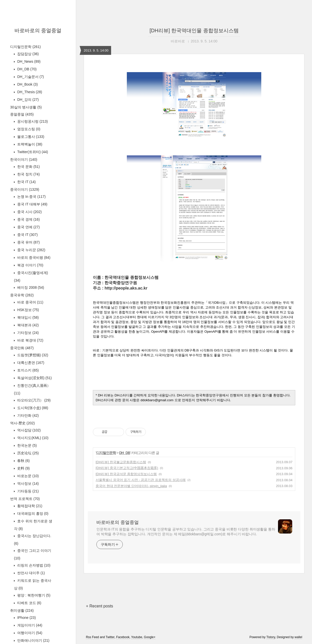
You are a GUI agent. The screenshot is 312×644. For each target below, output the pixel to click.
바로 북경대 (30, 340)
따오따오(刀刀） (33, 400)
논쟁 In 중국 (31, 197)
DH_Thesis (29, 92)
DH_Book (27, 84)
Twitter (110, 637)
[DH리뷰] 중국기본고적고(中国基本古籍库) (127, 468)
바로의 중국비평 (33, 257)
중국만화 (22, 348)
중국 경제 (28, 219)
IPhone (26, 618)
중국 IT (27, 235)
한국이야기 (24, 159)
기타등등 (28, 491)
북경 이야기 (30, 265)
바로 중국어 (30, 302)
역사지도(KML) (32, 438)
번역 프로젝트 (25, 499)
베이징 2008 (30, 287)
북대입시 (28, 317)
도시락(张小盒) (32, 408)
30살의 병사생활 (26, 107)
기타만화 (28, 415)
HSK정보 (28, 310)
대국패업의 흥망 (32, 513)
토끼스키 (28, 370)
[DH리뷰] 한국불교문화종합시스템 (121, 462)
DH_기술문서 (30, 77)
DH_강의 (28, 100)
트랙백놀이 (29, 144)
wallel (298, 637)
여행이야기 (29, 633)
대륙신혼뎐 (30, 363)
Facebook (123, 637)
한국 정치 (28, 174)
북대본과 (28, 325)
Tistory (271, 637)
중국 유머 (28, 242)
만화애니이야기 (33, 640)
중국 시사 (29, 212)
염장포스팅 (28, 129)
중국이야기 (25, 189)
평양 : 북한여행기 (33, 595)
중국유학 (22, 295)
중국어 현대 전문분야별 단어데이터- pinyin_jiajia (131, 486)
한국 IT (26, 182)
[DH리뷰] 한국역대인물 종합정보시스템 (194, 30)
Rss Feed (92, 637)
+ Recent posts (100, 606)
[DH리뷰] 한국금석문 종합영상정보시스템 (126, 474)
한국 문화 (28, 167)
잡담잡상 (28, 54)
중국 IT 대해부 (32, 204)
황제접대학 (29, 506)
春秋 (23, 461)
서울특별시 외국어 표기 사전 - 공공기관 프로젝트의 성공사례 (141, 480)
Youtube (137, 637)
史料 (23, 468)
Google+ (150, 637)
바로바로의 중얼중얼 (38, 30)
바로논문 (28, 476)
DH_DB (26, 69)
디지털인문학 (25, 47)
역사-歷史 (22, 423)
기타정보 (28, 333)
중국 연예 (28, 227)
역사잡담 (28, 430)
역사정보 (28, 484)
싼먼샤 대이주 (31, 573)
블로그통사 (30, 137)
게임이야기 (29, 625)
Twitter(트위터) (32, 152)
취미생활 (22, 610)
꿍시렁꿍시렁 (32, 121)
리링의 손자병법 (33, 565)
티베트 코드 (29, 603)
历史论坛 (28, 453)
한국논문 (27, 445)
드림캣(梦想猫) (32, 355)
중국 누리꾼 (31, 250)
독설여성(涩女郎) (34, 378)
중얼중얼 (22, 114)
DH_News (28, 61)
